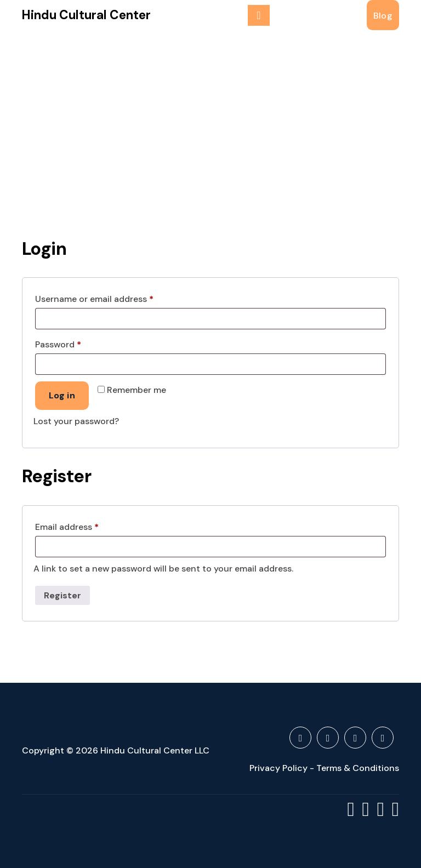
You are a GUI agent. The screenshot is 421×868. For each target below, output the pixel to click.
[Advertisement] (210, 112)
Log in (62, 395)
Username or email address (113, 298)
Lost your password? (76, 421)
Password (76, 343)
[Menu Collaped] (259, 15)
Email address (85, 526)
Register (62, 595)
